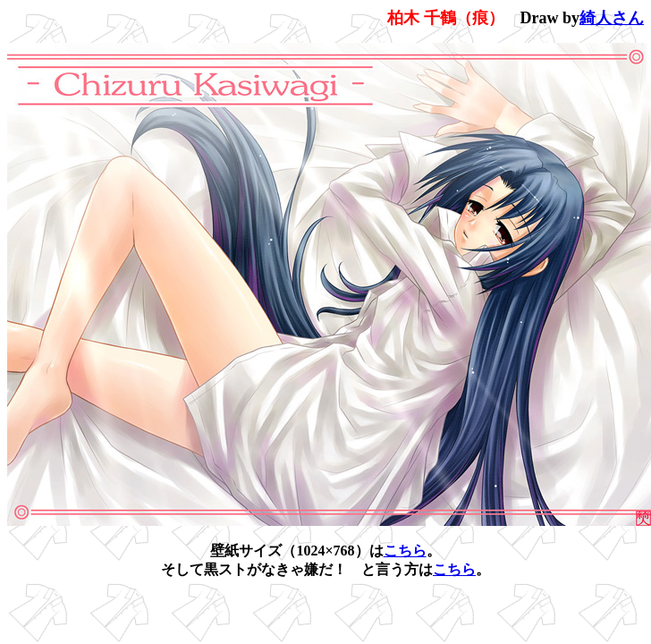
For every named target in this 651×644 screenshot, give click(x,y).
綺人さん (612, 18)
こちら (405, 551)
